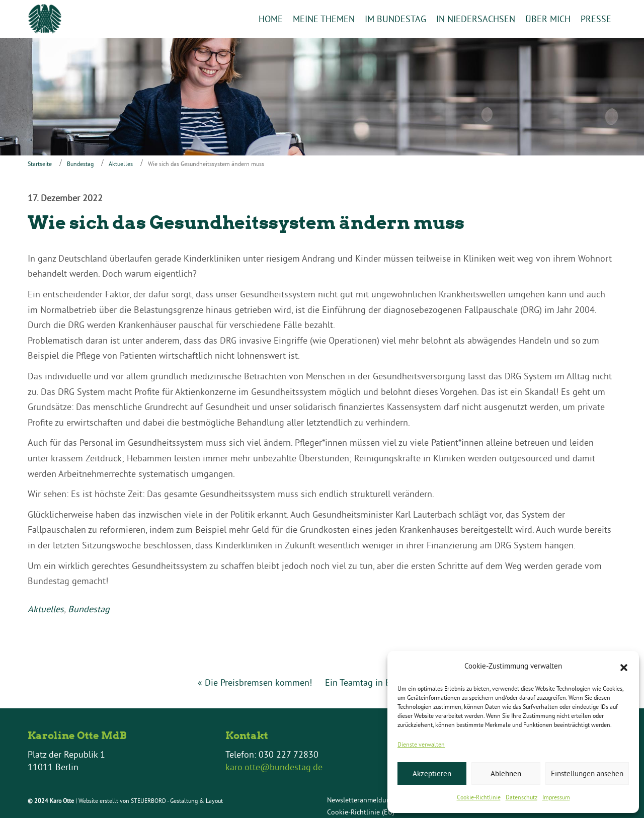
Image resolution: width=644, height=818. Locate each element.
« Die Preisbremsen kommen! (255, 682)
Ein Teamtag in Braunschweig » (386, 682)
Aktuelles (121, 164)
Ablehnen (506, 773)
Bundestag (80, 164)
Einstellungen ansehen (587, 773)
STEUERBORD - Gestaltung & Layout (177, 801)
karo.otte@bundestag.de (274, 767)
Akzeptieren (432, 773)
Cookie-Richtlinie (479, 797)
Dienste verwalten (421, 744)
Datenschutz (521, 797)
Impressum (556, 797)
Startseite (40, 164)
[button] (624, 667)
